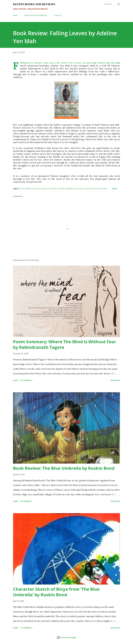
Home (15, 15)
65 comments (26, 501)
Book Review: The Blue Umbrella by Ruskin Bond (64, 468)
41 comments (26, 628)
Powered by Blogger (66, 637)
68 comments (26, 380)
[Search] (108, 4)
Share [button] (115, 189)
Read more (115, 380)
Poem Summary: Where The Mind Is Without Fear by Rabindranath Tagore (65, 344)
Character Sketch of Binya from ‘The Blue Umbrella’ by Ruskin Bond (56, 592)
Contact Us (58, 15)
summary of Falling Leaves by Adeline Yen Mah (86, 189)
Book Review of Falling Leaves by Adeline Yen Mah (42, 189)
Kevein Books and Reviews (34, 4)
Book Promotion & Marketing (36, 15)
